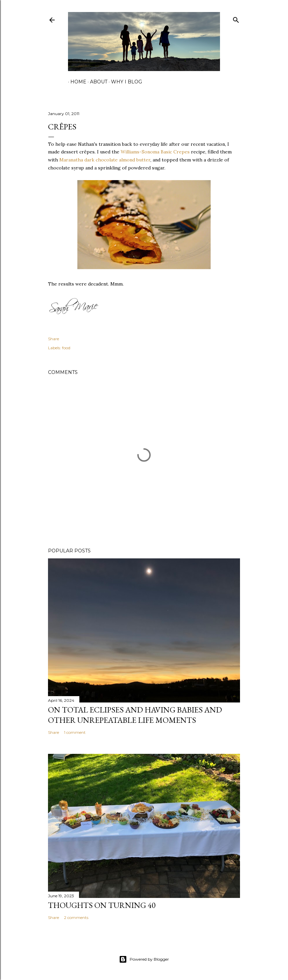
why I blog (124, 82)
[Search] (236, 19)
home (76, 82)
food (66, 348)
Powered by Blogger (144, 959)
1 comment (75, 732)
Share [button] (53, 339)
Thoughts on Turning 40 (102, 905)
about (96, 82)
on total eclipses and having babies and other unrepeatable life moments (135, 715)
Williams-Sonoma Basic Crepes (155, 152)
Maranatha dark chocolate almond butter (105, 160)
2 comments (76, 917)
